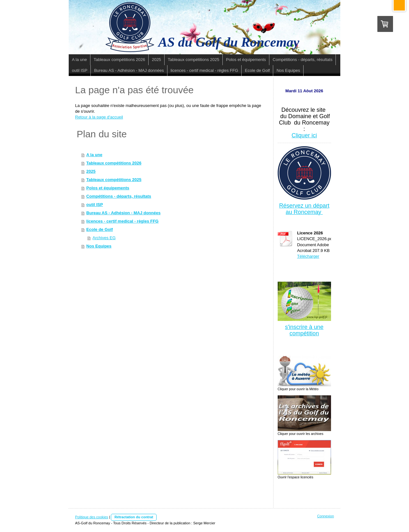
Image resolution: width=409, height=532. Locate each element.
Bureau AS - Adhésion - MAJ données (123, 213)
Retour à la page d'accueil (99, 117)
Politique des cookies (92, 517)
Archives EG (104, 238)
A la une (94, 155)
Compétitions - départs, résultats (119, 196)
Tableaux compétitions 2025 (114, 180)
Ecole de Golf (100, 229)
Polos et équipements (108, 188)
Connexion (325, 516)
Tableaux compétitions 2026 (114, 163)
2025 (91, 171)
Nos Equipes (99, 246)
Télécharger (308, 256)
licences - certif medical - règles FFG (122, 221)
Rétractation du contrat (134, 517)
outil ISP (95, 205)
